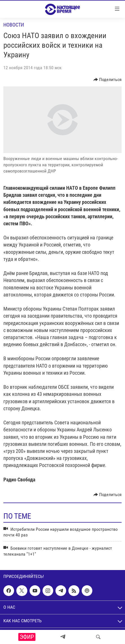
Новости (14, 25)
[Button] (108, 80)
